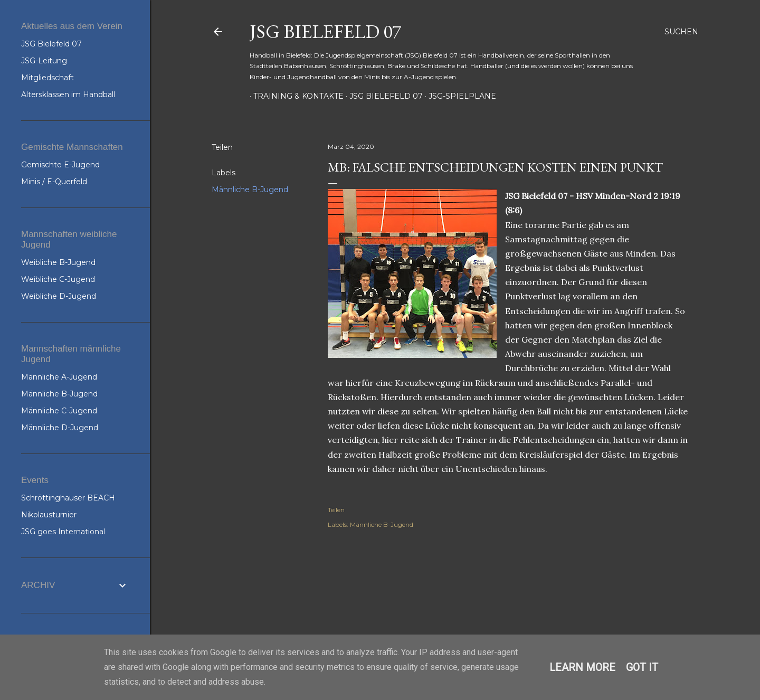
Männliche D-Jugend (60, 428)
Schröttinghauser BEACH (68, 498)
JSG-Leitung (44, 61)
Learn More (582, 667)
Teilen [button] (222, 147)
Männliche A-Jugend (59, 377)
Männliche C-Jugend (59, 411)
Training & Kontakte (295, 96)
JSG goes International (63, 532)
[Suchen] (681, 32)
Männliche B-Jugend (250, 190)
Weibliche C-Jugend (58, 279)
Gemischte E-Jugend (60, 165)
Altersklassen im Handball (68, 94)
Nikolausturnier (49, 515)
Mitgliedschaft (47, 78)
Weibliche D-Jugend (59, 296)
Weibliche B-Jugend (58, 262)
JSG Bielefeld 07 (325, 31)
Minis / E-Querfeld (54, 182)
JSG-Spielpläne (459, 96)
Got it (642, 667)
